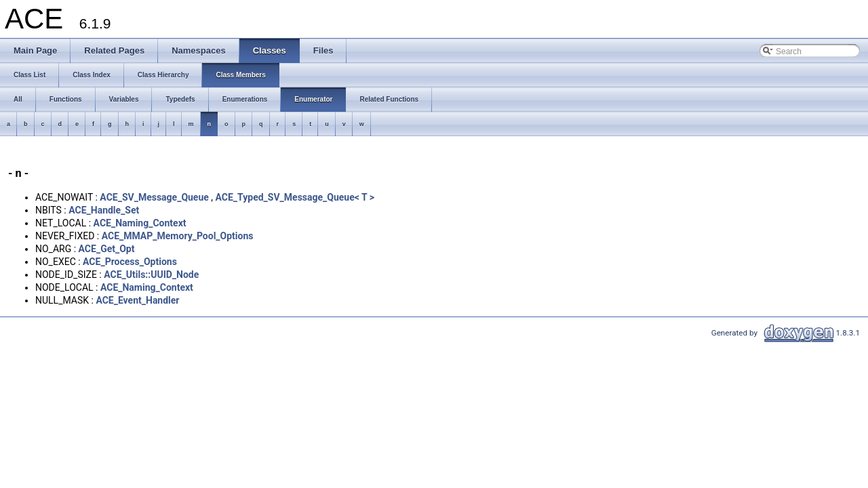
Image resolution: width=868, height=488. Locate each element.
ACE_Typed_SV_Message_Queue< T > (295, 197)
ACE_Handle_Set (104, 210)
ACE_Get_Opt (107, 249)
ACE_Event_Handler (137, 300)
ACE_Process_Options (130, 262)
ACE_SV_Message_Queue (154, 197)
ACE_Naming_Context (140, 223)
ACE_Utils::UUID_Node (151, 274)
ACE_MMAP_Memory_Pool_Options (178, 236)
